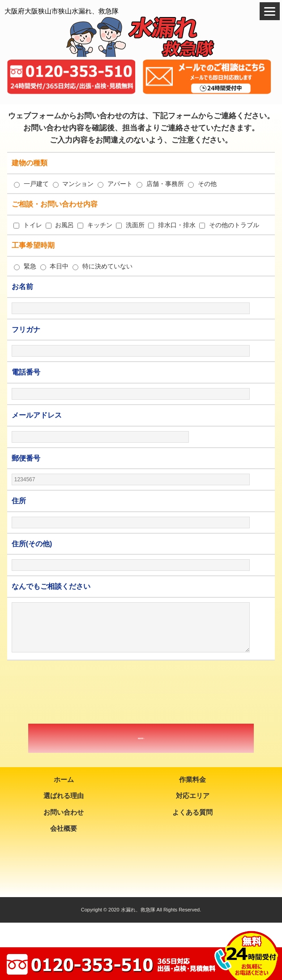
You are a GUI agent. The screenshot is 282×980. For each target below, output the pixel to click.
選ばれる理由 (64, 796)
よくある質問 (192, 812)
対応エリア (193, 796)
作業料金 (192, 779)
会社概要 (64, 828)
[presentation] (141, 692)
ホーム (64, 779)
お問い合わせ (64, 812)
